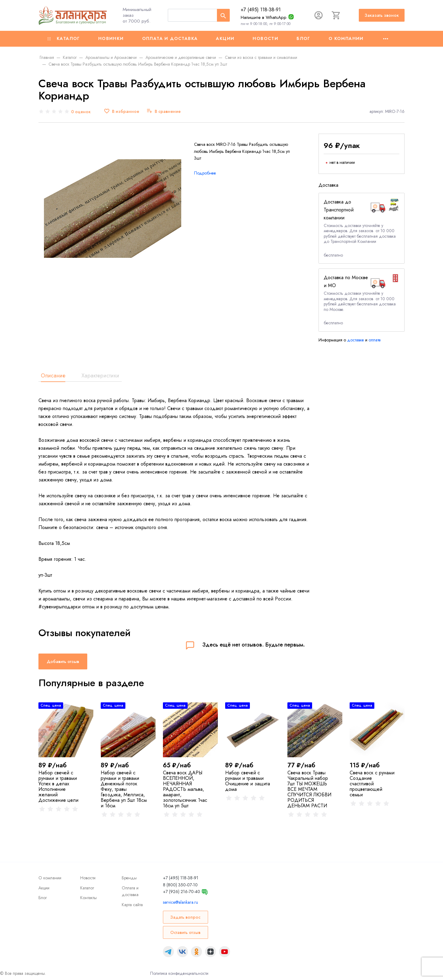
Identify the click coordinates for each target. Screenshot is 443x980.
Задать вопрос (185, 917)
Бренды (129, 878)
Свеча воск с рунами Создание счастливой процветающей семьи (372, 784)
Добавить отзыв (63, 661)
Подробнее (205, 173)
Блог (303, 38)
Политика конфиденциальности (179, 973)
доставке (356, 340)
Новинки (111, 38)
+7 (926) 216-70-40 (182, 892)
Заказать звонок (382, 15)
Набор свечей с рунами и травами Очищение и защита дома (248, 781)
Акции (225, 38)
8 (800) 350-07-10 (180, 885)
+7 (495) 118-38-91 (261, 10)
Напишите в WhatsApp (264, 17)
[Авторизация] (319, 15)
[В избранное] (121, 112)
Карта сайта (132, 905)
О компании (346, 38)
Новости (265, 38)
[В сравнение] (164, 112)
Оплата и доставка (170, 38)
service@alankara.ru (180, 902)
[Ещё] (386, 39)
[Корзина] (336, 15)
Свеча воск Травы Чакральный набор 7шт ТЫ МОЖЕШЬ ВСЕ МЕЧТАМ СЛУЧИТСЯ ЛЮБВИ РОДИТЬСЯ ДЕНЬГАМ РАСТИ (309, 789)
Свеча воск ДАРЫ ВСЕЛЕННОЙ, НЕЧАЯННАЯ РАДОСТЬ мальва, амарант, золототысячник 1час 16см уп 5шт (185, 789)
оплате (375, 340)
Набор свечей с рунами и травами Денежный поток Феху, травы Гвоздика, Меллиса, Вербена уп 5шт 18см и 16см (124, 789)
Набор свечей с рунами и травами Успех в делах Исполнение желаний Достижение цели (58, 786)
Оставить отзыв (185, 932)
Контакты (88, 898)
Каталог (64, 38)
